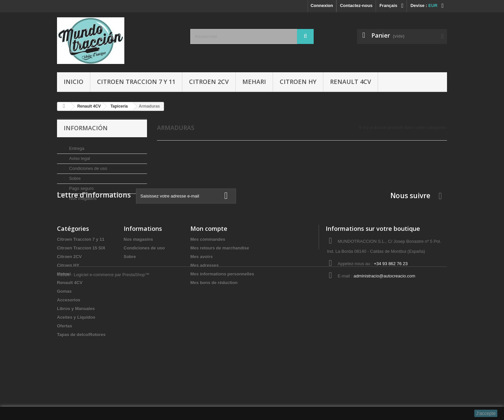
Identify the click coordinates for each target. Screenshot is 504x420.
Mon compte (209, 272)
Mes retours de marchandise (220, 291)
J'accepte (486, 413)
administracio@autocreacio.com (384, 319)
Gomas (64, 335)
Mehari (254, 82)
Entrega (76, 146)
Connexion (322, 5)
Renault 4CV (350, 82)
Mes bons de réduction (214, 326)
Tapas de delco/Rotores (81, 378)
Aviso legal (79, 156)
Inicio (73, 82)
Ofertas (65, 369)
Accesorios (69, 343)
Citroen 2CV (209, 82)
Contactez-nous (356, 5)
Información (86, 128)
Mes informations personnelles (222, 317)
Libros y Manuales (76, 352)
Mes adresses (204, 309)
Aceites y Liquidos (76, 361)
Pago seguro (81, 186)
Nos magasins (82, 196)
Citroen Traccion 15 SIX (81, 291)
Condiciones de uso (88, 166)
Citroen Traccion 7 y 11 (136, 82)
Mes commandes (208, 283)
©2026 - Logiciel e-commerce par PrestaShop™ (103, 402)
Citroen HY (298, 82)
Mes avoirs (201, 300)
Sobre (74, 176)
